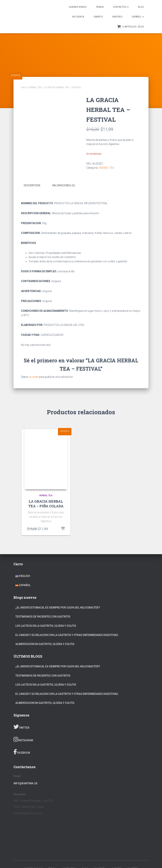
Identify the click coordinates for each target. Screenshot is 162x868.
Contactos (121, 7)
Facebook (22, 752)
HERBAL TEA (35, 87)
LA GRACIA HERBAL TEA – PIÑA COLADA (46, 503)
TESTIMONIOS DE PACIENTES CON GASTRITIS (43, 617)
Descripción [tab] (32, 185)
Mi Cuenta (78, 17)
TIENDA (100, 7)
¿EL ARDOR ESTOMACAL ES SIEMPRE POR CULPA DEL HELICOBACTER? (58, 607)
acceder (34, 377)
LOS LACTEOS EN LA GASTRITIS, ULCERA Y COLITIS (46, 626)
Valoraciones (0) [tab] (63, 185)
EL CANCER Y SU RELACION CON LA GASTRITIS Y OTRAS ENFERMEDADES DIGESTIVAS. (67, 635)
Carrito (98, 17)
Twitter (21, 727)
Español (138, 17)
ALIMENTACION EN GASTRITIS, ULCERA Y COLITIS (45, 644)
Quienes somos (78, 7)
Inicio (24, 87)
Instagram (23, 739)
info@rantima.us (25, 783)
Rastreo (117, 17)
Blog (141, 7)
